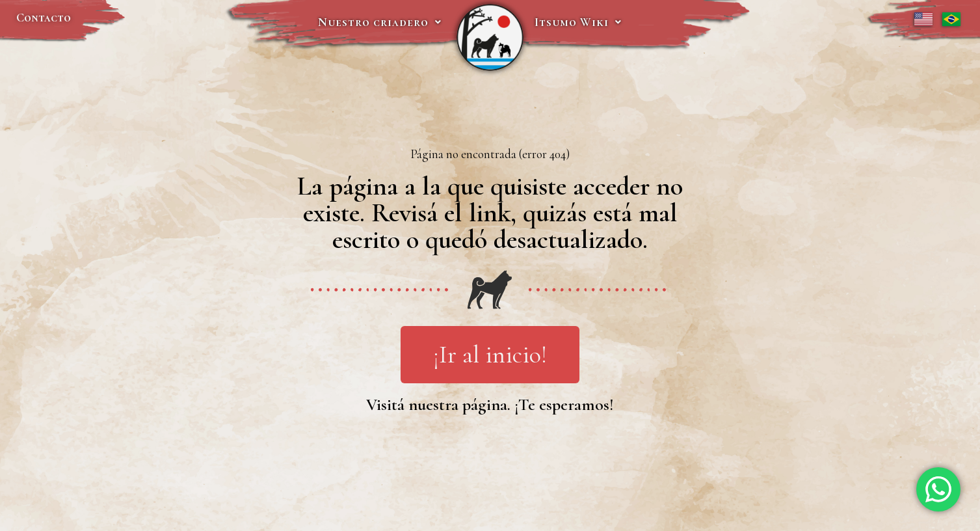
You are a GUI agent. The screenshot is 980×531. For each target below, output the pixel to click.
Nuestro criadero (380, 22)
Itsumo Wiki (578, 22)
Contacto (44, 18)
